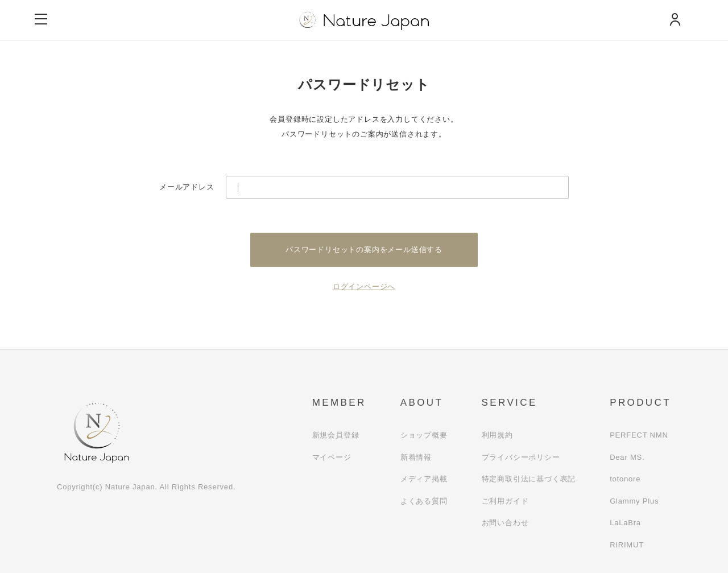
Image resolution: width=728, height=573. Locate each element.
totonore (625, 479)
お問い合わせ (505, 523)
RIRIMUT (627, 545)
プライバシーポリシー (521, 457)
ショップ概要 (424, 435)
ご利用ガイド (505, 501)
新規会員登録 (336, 435)
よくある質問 (424, 501)
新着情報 (416, 457)
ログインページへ (364, 286)
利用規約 (497, 435)
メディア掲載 (424, 479)
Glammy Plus (634, 501)
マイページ (332, 457)
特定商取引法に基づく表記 (529, 479)
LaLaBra (625, 523)
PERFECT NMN (639, 435)
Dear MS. (627, 457)
